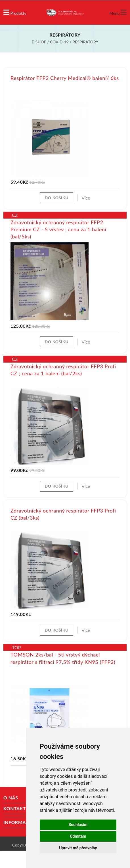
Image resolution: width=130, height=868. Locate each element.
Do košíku (56, 198)
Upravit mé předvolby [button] (78, 848)
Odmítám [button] (78, 836)
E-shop (39, 42)
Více (86, 198)
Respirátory (85, 42)
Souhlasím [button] (78, 825)
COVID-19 (59, 42)
